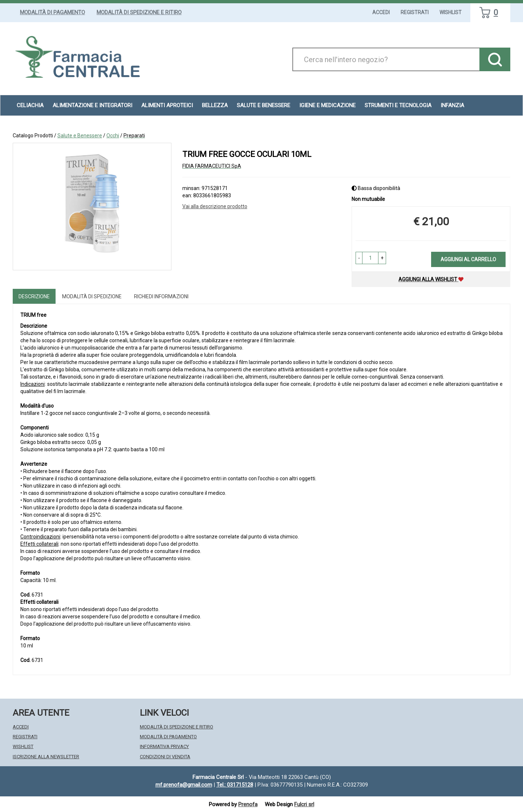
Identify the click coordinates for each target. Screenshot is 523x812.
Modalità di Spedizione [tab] (92, 296)
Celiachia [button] (30, 105)
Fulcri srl (304, 804)
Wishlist (451, 12)
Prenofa (248, 804)
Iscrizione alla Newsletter (46, 757)
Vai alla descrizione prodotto (215, 206)
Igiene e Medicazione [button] (327, 105)
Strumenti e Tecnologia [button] (398, 105)
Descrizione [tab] (34, 296)
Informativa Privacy (164, 746)
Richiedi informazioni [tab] (161, 296)
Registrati (415, 12)
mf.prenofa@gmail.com (184, 785)
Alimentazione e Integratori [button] (92, 105)
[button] (359, 258)
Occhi (113, 136)
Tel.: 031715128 (235, 785)
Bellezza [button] (215, 105)
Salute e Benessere (80, 136)
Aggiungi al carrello (468, 259)
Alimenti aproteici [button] (167, 105)
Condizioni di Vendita (165, 757)
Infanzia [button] (452, 105)
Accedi (381, 12)
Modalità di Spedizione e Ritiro (139, 12)
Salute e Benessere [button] (263, 105)
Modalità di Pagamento (52, 12)
